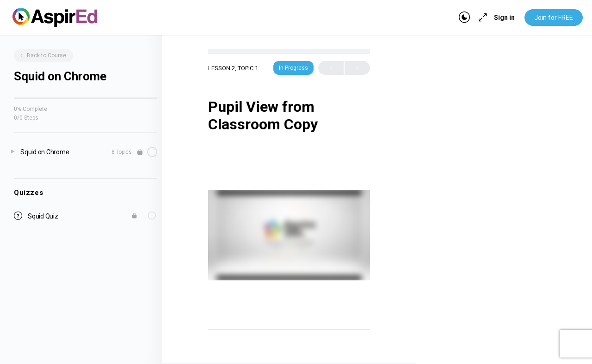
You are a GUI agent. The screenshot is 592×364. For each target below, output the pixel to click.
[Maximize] (481, 18)
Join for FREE (554, 18)
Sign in (504, 18)
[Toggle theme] (464, 18)
